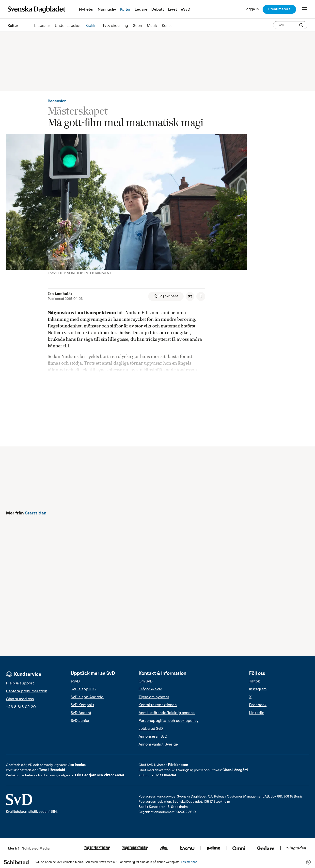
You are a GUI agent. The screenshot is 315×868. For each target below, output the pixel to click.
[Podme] (213, 849)
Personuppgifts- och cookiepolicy (169, 721)
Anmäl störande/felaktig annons (167, 713)
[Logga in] (252, 9)
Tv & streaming (115, 26)
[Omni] (239, 849)
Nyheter (86, 9)
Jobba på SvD (151, 729)
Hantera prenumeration (27, 691)
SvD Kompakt (82, 705)
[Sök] (301, 25)
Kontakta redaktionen (158, 705)
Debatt (158, 9)
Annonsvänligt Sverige (158, 744)
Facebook (258, 705)
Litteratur (42, 26)
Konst (167, 26)
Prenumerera (279, 9)
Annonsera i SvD (153, 736)
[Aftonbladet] (97, 849)
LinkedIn (257, 713)
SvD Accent (81, 713)
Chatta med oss (20, 699)
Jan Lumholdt (60, 294)
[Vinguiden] (297, 849)
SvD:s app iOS (83, 689)
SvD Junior (80, 721)
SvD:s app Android (87, 697)
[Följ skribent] (166, 296)
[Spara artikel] (201, 296)
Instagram (258, 689)
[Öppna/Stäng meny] (305, 9)
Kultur (125, 9)
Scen (137, 26)
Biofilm (91, 26)
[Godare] (266, 849)
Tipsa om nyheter (154, 697)
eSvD (186, 9)
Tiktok (254, 681)
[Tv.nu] (187, 849)
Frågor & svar (150, 689)
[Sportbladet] (135, 849)
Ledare (141, 9)
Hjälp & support (20, 683)
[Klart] (164, 849)
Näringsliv (107, 9)
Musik (152, 26)
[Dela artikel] (190, 296)
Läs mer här (189, 862)
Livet (172, 9)
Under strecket (68, 26)
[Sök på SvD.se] (288, 25)
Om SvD (146, 681)
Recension (57, 101)
